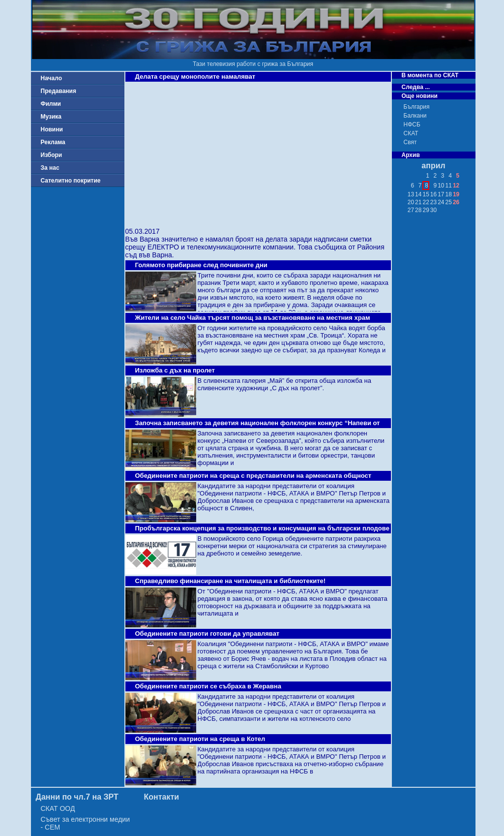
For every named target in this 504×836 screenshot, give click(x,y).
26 (456, 202)
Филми (51, 104)
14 (418, 194)
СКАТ (411, 133)
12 (456, 186)
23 (433, 202)
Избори (52, 155)
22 (426, 202)
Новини (52, 129)
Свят (410, 142)
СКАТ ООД (58, 808)
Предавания (59, 91)
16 (433, 194)
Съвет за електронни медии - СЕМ (86, 823)
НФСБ (412, 124)
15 (426, 194)
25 (449, 202)
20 (411, 202)
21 (418, 202)
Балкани (415, 116)
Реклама (53, 142)
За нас (50, 168)
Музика (51, 117)
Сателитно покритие (71, 181)
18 (449, 194)
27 (411, 210)
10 (441, 186)
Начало (51, 78)
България (417, 107)
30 (433, 210)
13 (411, 194)
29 (426, 210)
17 (441, 194)
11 (449, 186)
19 (456, 194)
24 (441, 202)
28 (418, 210)
